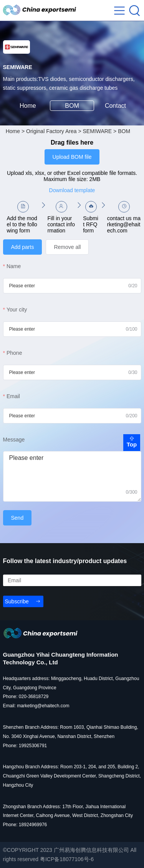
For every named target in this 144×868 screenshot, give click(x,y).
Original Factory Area (51, 131)
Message (14, 440)
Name (14, 266)
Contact (116, 106)
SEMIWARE (97, 131)
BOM (72, 106)
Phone (14, 353)
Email (13, 396)
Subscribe (17, 601)
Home (28, 106)
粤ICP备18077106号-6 (67, 859)
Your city (17, 310)
